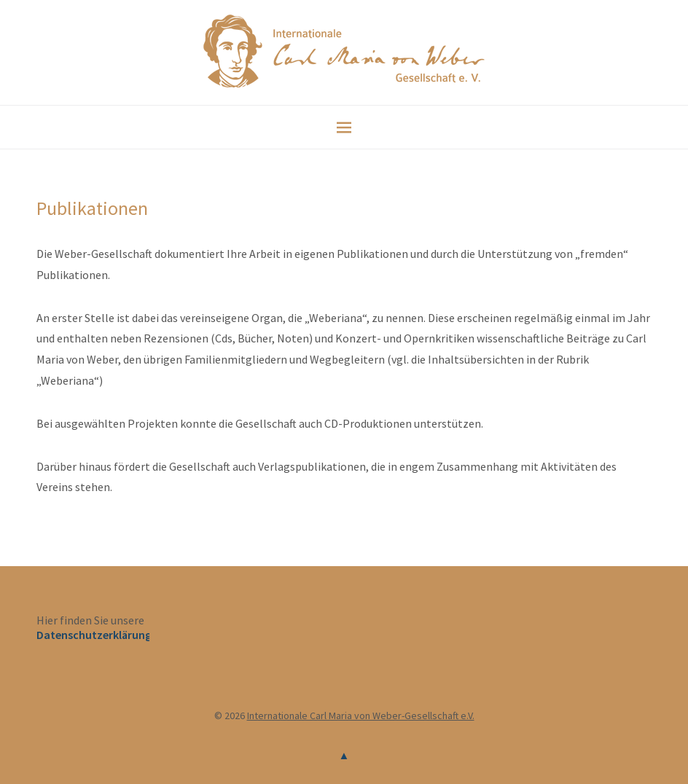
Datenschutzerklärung (94, 635)
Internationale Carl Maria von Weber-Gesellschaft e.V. (361, 716)
